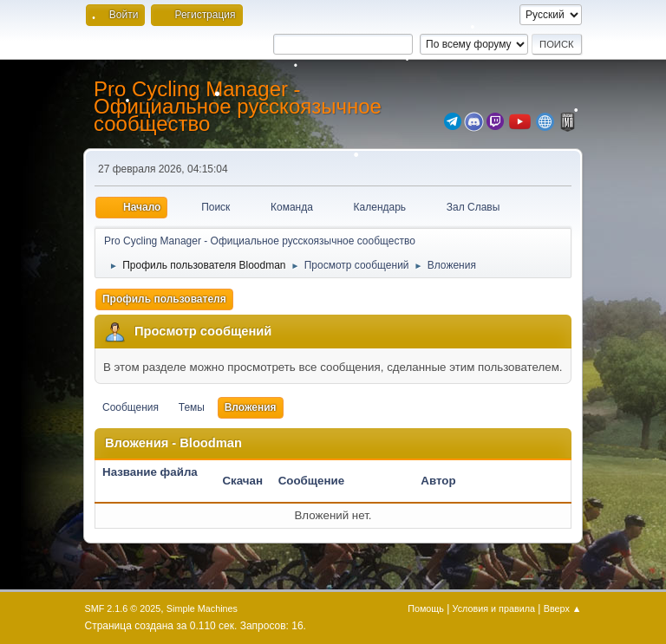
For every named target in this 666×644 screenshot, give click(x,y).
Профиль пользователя (164, 299)
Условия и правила (494, 608)
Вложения (251, 407)
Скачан (242, 481)
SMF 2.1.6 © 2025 (123, 608)
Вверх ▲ (563, 608)
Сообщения (131, 407)
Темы (192, 407)
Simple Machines (202, 608)
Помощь (426, 608)
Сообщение (311, 481)
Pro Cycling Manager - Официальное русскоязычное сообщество (238, 106)
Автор (438, 481)
